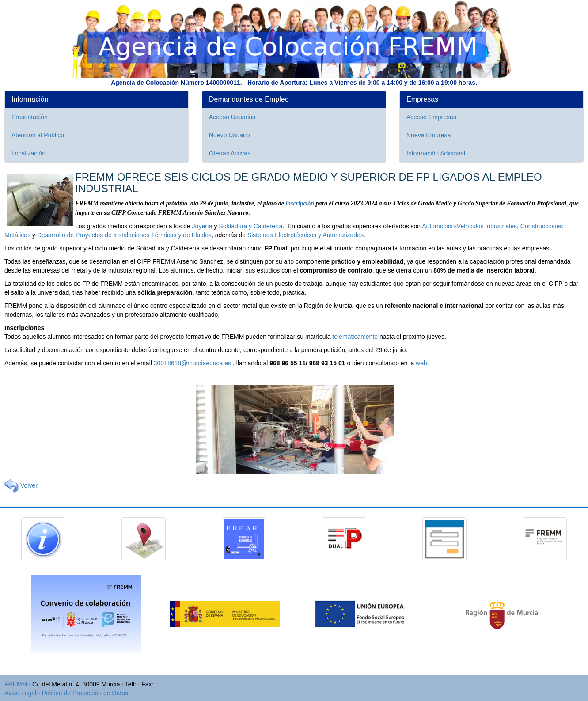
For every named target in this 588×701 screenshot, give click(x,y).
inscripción (300, 203)
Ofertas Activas (230, 153)
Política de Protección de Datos (85, 693)
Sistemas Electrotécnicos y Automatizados (305, 235)
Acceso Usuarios (232, 117)
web (421, 363)
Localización (28, 153)
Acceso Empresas (431, 117)
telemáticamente (355, 337)
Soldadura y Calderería (250, 226)
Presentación (30, 117)
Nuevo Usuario (230, 135)
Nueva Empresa (429, 135)
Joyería (202, 226)
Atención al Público (38, 135)
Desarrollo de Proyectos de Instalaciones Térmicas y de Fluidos (124, 235)
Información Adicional (436, 153)
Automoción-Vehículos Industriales (469, 226)
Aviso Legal (20, 693)
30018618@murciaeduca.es (192, 363)
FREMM (16, 684)
